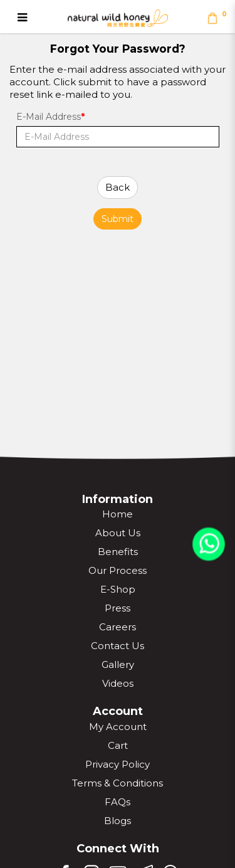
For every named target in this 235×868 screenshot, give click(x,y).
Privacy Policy (118, 764)
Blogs (118, 821)
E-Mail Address (49, 117)
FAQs (118, 802)
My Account (118, 727)
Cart (118, 745)
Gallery (118, 664)
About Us (118, 533)
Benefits (118, 552)
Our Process (118, 570)
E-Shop (118, 589)
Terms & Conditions (118, 783)
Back (118, 187)
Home (118, 514)
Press (118, 608)
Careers (118, 627)
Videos (118, 683)
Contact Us (118, 646)
